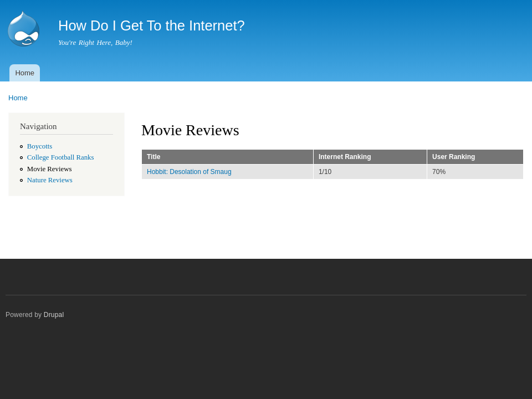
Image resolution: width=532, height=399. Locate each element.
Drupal (54, 315)
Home (25, 73)
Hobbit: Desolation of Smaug (189, 172)
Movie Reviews (50, 169)
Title (154, 157)
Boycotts (40, 146)
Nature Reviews (50, 180)
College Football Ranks (61, 157)
